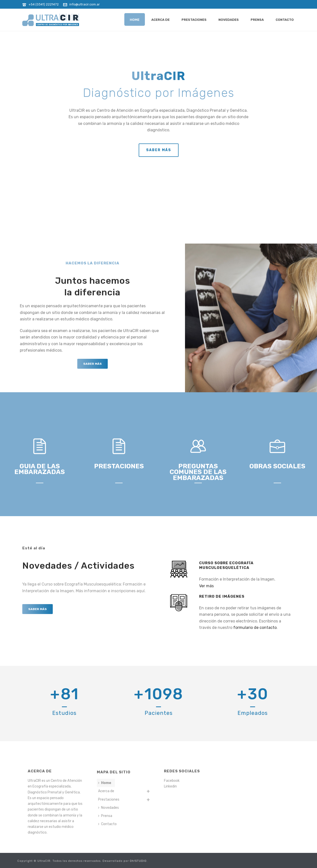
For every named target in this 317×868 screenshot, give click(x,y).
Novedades (229, 20)
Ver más (206, 586)
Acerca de (160, 20)
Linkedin (170, 786)
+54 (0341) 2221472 (44, 4)
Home (135, 20)
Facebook (172, 781)
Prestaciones (194, 20)
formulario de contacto (255, 628)
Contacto (285, 20)
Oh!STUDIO (138, 861)
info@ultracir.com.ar (85, 4)
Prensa (257, 20)
